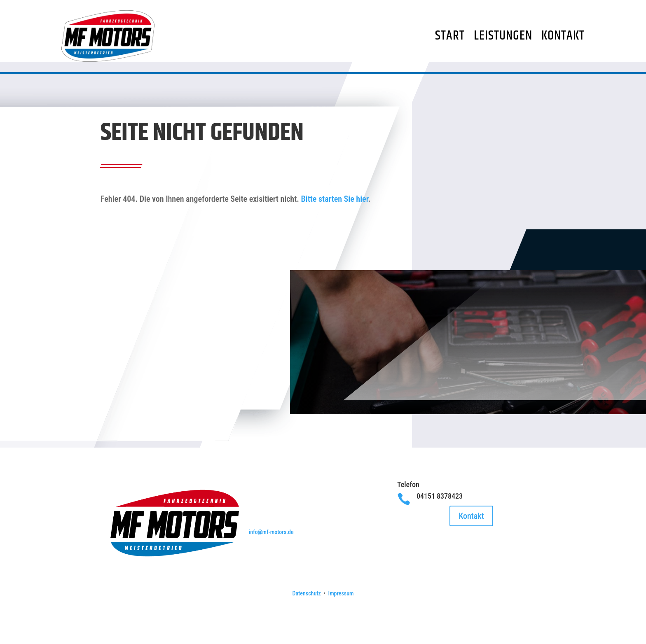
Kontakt (563, 36)
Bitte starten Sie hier (335, 211)
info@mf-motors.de (271, 544)
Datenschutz (306, 605)
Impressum (341, 605)
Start (450, 36)
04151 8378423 (440, 508)
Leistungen (503, 36)
